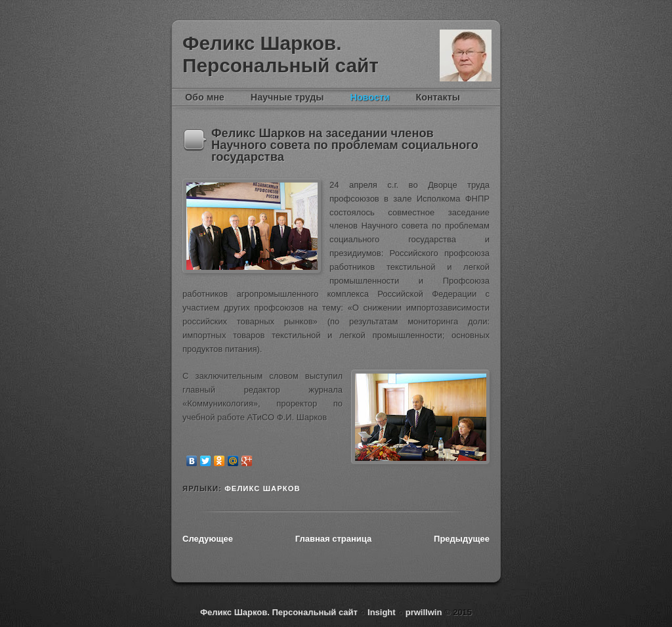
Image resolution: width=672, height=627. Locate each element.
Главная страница (333, 539)
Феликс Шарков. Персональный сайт (281, 54)
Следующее (208, 539)
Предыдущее (462, 539)
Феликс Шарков (466, 55)
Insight (383, 612)
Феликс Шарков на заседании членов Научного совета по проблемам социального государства (345, 145)
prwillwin (422, 612)
